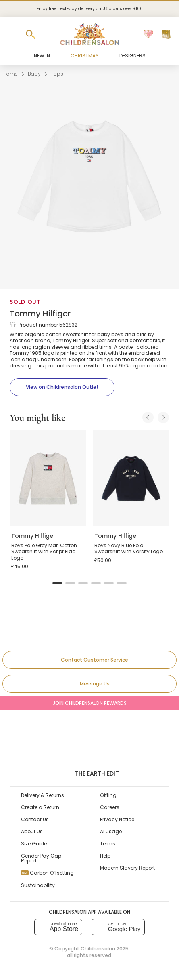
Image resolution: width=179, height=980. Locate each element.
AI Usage (111, 831)
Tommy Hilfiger (40, 314)
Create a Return (40, 807)
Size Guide (34, 844)
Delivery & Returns (43, 795)
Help (105, 856)
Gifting (108, 795)
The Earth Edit (89, 773)
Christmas (85, 56)
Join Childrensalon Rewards (90, 703)
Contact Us (35, 819)
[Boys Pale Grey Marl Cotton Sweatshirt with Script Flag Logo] (48, 478)
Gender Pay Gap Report (41, 858)
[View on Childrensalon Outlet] (62, 387)
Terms (108, 844)
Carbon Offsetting (47, 873)
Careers (110, 807)
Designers (132, 56)
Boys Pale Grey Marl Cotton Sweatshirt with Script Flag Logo (44, 552)
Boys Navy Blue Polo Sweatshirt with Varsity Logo (129, 549)
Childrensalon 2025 (105, 949)
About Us (32, 831)
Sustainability (38, 885)
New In (42, 56)
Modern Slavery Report (127, 868)
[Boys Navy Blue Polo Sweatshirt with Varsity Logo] (131, 478)
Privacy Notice (117, 819)
